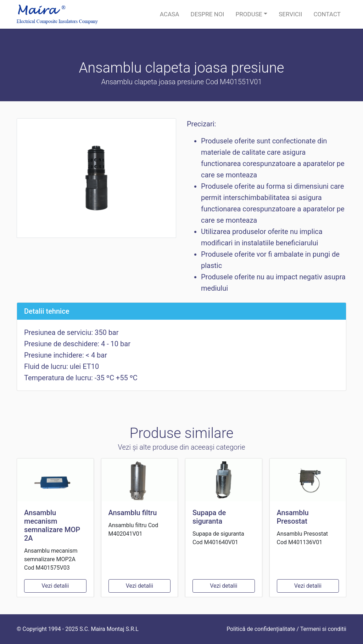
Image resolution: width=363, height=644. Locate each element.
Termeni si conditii (323, 629)
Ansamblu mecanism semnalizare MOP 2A (52, 525)
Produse (249, 14)
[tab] (181, 311)
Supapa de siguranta (209, 517)
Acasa (170, 14)
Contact (327, 14)
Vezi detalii (55, 586)
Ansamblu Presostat (293, 517)
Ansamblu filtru (133, 513)
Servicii (290, 14)
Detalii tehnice (47, 311)
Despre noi (207, 14)
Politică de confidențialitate (261, 629)
